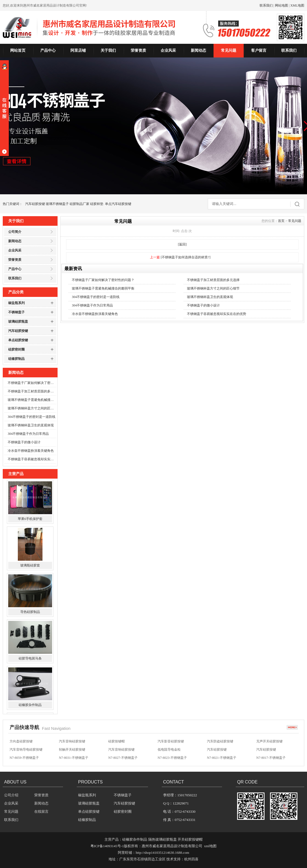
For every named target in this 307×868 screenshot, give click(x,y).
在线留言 (41, 811)
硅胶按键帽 (116, 742)
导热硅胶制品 (30, 613)
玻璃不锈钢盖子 (57, 204)
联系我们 (266, 5)
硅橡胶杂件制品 (30, 706)
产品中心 (48, 50)
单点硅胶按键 (18, 340)
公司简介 (15, 232)
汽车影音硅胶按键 (171, 742)
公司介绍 (11, 795)
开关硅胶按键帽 (190, 839)
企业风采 (168, 50)
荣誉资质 (138, 50)
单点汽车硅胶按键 (118, 204)
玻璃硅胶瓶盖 (18, 322)
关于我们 (108, 50)
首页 (281, 221)
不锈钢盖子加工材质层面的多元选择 (32, 391)
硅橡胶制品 (16, 359)
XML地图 (297, 5)
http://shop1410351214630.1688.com (162, 853)
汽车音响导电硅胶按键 (26, 750)
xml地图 (210, 846)
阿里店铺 (78, 50)
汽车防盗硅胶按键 (220, 742)
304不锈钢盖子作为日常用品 (28, 434)
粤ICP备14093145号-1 (107, 846)
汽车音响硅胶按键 (72, 742)
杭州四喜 (191, 859)
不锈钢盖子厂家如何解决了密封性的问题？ (32, 383)
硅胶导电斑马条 (30, 660)
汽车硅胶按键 (35, 204)
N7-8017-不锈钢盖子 (271, 758)
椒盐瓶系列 (16, 303)
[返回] (182, 244)
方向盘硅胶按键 (21, 742)
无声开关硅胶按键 (269, 742)
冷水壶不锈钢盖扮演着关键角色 (31, 451)
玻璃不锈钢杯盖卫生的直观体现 (31, 425)
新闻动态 (198, 50)
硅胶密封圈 (16, 349)
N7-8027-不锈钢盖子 (123, 758)
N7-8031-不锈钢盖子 (74, 758)
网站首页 (18, 50)
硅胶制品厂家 (79, 204)
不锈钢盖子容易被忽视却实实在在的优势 (32, 459)
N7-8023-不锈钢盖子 (172, 758)
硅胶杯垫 (97, 204)
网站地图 (282, 5)
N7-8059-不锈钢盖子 (24, 758)
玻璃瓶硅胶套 (30, 567)
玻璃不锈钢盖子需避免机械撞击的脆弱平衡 (32, 400)
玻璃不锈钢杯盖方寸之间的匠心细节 (32, 408)
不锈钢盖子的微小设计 (24, 442)
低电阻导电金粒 (169, 750)
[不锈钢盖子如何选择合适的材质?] (185, 257)
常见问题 (229, 50)
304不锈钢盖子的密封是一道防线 (32, 417)
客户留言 (259, 50)
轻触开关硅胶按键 (72, 750)
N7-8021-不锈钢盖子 (222, 758)
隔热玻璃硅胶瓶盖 (163, 839)
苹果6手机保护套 (30, 520)
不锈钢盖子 (16, 312)
